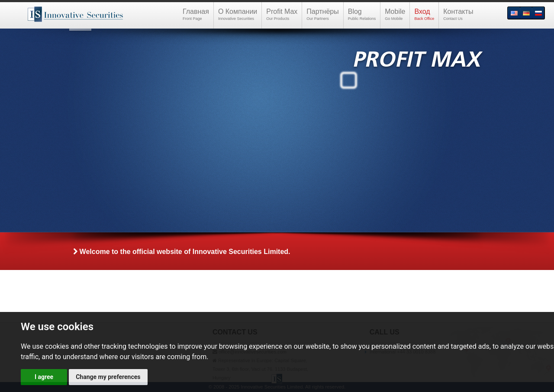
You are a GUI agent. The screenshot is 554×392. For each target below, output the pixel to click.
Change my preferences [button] (108, 377)
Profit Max (282, 15)
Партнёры (322, 15)
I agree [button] (44, 377)
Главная (196, 15)
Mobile (395, 15)
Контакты (458, 15)
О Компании (238, 15)
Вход (424, 15)
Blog (362, 15)
